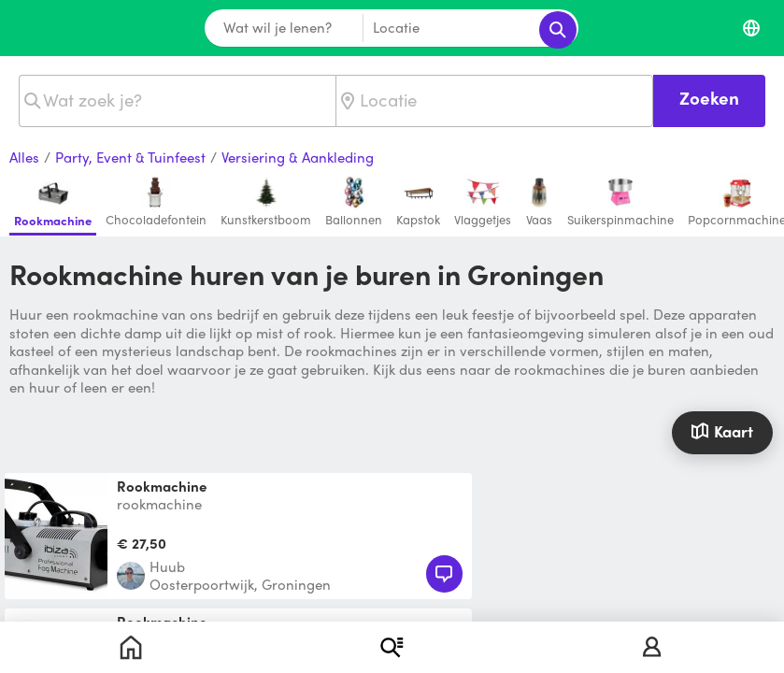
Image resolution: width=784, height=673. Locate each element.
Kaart (722, 430)
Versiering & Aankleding (298, 158)
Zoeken (709, 98)
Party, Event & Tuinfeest (130, 158)
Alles (24, 158)
